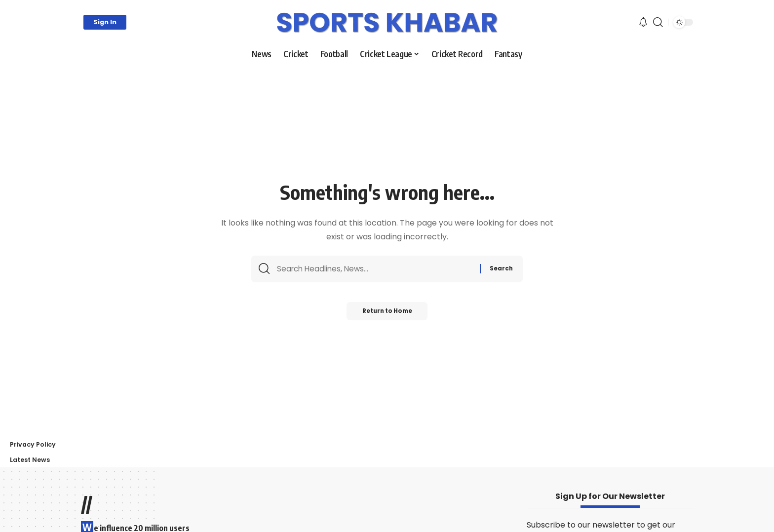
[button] (105, 22)
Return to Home (387, 314)
